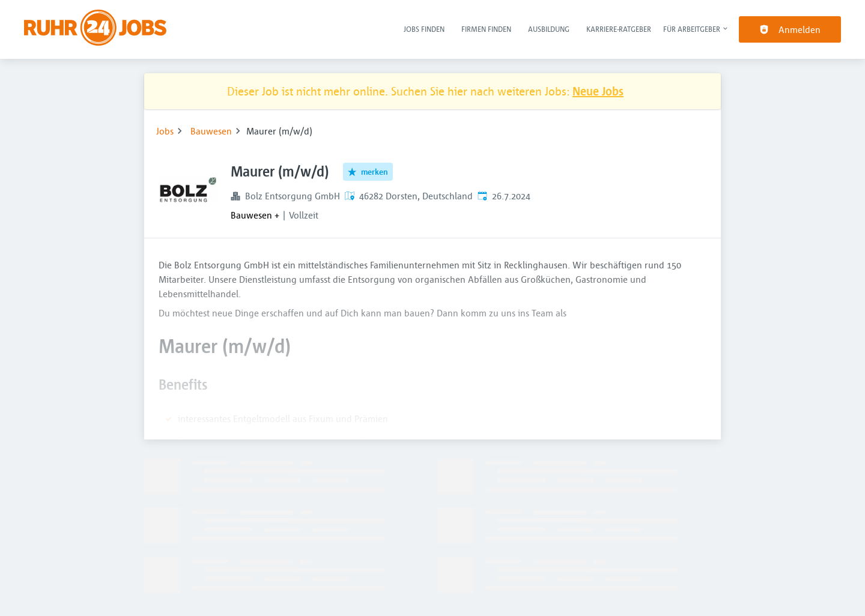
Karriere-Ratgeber (619, 29)
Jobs (165, 131)
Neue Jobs (598, 91)
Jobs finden (424, 29)
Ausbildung (549, 29)
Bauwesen (211, 131)
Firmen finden (486, 29)
